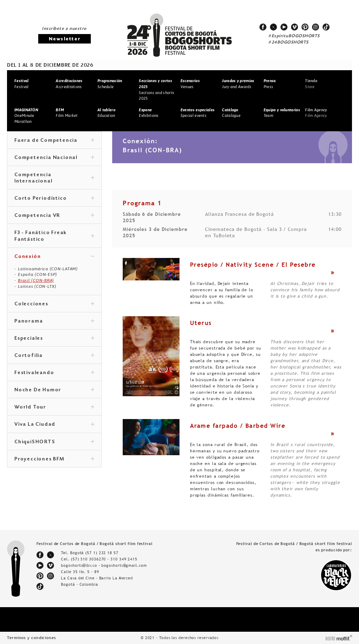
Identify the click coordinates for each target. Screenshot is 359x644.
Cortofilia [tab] (54, 356)
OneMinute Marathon (26, 116)
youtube (284, 27)
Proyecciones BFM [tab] (54, 459)
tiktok (326, 27)
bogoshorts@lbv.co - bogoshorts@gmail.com (104, 565)
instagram (316, 27)
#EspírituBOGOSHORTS (294, 36)
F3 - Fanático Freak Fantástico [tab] (54, 236)
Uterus (201, 323)
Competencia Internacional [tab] (54, 178)
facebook (263, 27)
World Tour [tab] (54, 407)
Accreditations (69, 84)
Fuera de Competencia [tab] (54, 141)
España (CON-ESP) (38, 274)
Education (106, 113)
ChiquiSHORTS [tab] (54, 442)
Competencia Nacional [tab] (54, 158)
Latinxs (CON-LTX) (37, 286)
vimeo (294, 27)
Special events (198, 113)
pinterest (305, 27)
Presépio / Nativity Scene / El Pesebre (253, 265)
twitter (273, 27)
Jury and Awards (238, 84)
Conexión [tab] (54, 257)
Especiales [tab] (54, 339)
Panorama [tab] (54, 321)
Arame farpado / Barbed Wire (238, 426)
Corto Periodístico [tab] (54, 199)
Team (282, 113)
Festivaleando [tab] (54, 373)
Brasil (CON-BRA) (36, 280)
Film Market (67, 113)
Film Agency (316, 113)
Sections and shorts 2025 (157, 89)
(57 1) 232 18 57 (102, 553)
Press (270, 84)
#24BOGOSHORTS (289, 42)
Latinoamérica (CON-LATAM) (48, 269)
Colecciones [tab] (54, 304)
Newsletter (65, 39)
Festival (21, 84)
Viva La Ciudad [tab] (54, 425)
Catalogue (231, 113)
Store (311, 84)
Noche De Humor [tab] (54, 390)
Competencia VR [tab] (54, 216)
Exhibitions (149, 113)
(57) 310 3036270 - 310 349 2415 (104, 559)
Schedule (110, 84)
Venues (190, 84)
